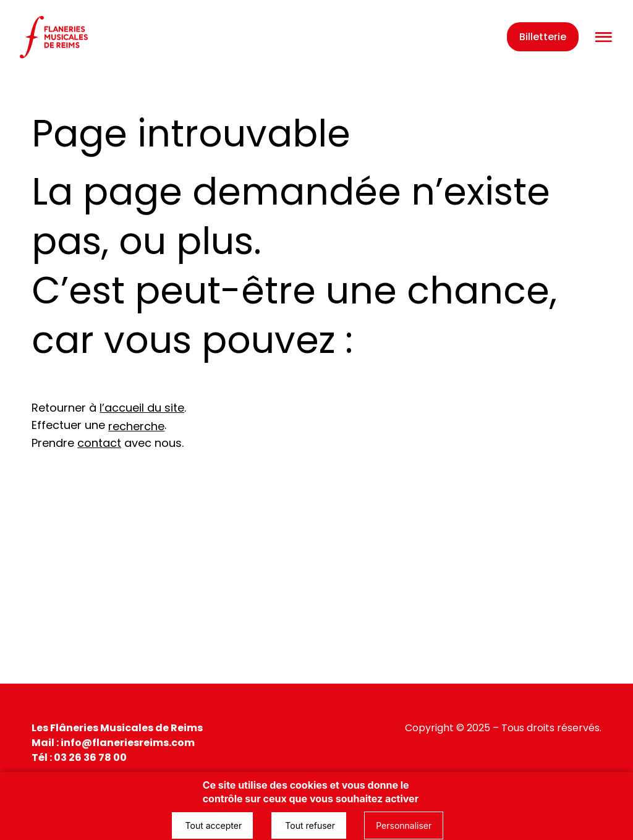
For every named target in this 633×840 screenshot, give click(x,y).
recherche (136, 426)
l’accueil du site (142, 408)
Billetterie (543, 37)
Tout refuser (309, 825)
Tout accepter (213, 825)
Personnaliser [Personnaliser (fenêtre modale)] (404, 825)
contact (99, 443)
